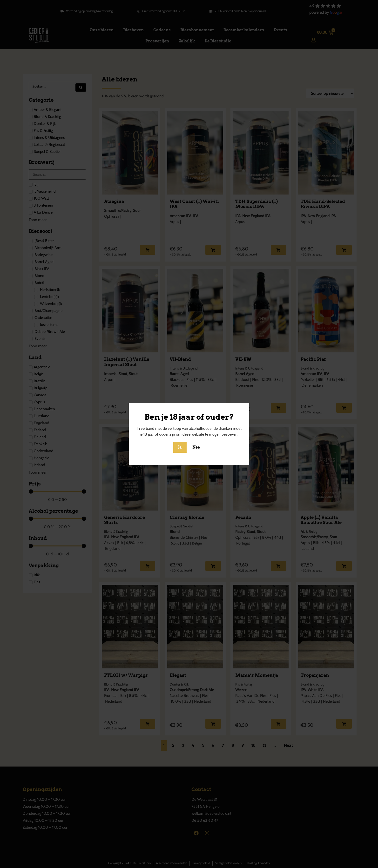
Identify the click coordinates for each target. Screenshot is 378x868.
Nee (196, 447)
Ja (180, 447)
